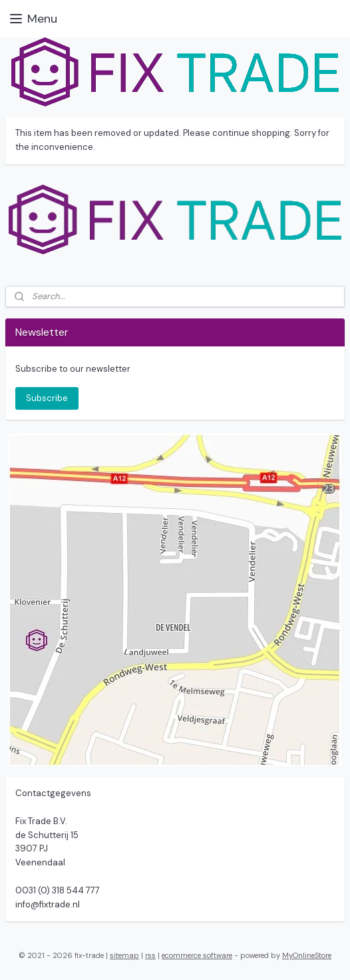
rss (150, 955)
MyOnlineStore (307, 955)
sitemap (124, 955)
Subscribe (47, 398)
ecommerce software (197, 955)
